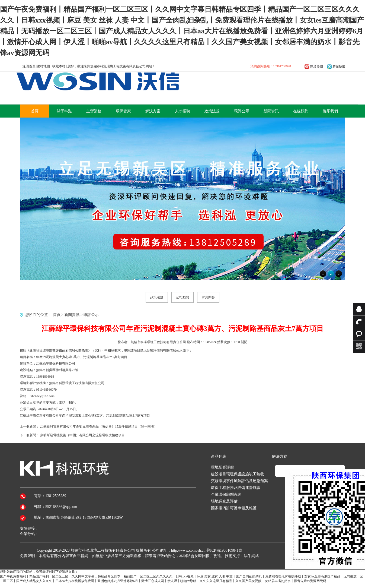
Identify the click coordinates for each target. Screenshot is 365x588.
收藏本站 (59, 66)
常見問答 (208, 297)
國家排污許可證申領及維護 (234, 508)
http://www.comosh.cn (188, 550)
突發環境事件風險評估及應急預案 (239, 481)
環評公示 (91, 315)
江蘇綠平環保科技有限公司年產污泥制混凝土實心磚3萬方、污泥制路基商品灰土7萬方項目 (85, 416)
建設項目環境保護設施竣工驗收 (238, 474)
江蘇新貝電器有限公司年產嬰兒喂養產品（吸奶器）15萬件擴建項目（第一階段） (99, 426)
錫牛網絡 (251, 556)
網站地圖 (43, 66)
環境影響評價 (222, 467)
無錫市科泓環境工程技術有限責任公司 (103, 550)
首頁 (57, 315)
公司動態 (182, 297)
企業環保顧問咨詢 (226, 494)
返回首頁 (29, 66)
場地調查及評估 (224, 501)
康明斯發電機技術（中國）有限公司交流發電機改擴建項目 (82, 435)
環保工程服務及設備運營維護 (236, 488)
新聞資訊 (72, 315)
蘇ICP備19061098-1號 (224, 550)
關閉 (244, 342)
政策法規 (157, 297)
